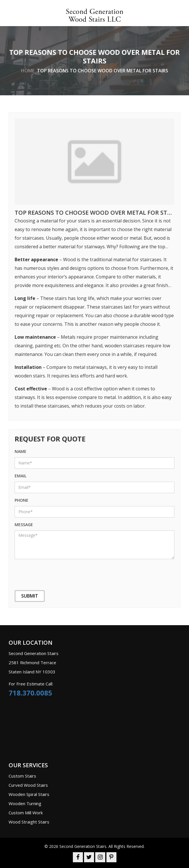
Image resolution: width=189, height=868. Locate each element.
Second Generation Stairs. (83, 846)
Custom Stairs (22, 776)
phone (22, 500)
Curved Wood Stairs (28, 785)
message (24, 525)
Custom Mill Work (26, 813)
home (28, 70)
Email (21, 476)
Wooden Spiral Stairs (29, 794)
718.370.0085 (30, 693)
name (21, 451)
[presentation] (43, 571)
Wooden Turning (25, 803)
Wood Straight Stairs (29, 822)
